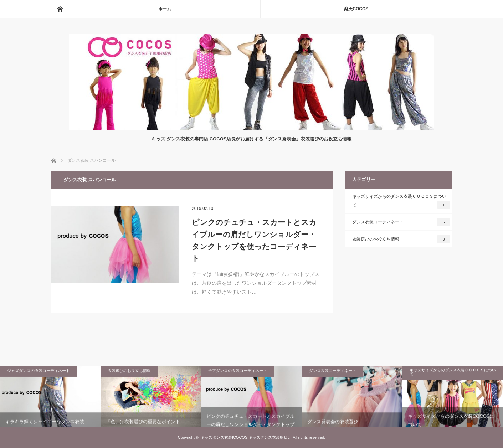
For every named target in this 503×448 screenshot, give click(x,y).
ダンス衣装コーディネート (401, 222)
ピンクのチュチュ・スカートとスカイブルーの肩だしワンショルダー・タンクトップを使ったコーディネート (254, 240)
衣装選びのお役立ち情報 (401, 239)
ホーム (165, 9)
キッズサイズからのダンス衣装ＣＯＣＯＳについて (401, 202)
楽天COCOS (356, 9)
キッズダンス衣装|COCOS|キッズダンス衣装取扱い (246, 437)
